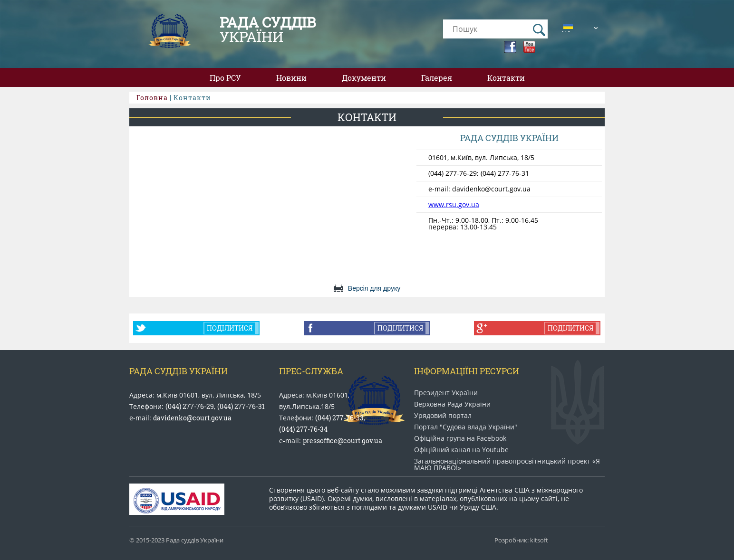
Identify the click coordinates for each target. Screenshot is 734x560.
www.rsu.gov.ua (454, 204)
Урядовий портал (443, 416)
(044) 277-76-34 (303, 429)
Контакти (506, 78)
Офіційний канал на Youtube (461, 450)
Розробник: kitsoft (521, 540)
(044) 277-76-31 (241, 406)
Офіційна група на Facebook (460, 438)
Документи (364, 78)
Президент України (446, 393)
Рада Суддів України (179, 371)
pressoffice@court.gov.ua (343, 441)
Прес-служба (311, 371)
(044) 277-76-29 (190, 406)
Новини (291, 78)
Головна (152, 98)
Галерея (437, 78)
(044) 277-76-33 (339, 418)
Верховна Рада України (452, 404)
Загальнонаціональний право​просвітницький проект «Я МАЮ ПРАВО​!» (507, 465)
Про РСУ (225, 78)
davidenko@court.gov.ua (192, 418)
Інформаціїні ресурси (467, 371)
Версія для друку (374, 288)
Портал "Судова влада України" (466, 427)
